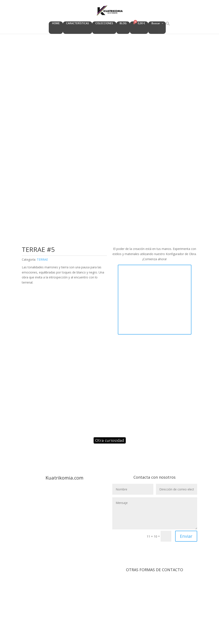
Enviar (186, 536)
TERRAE (42, 259)
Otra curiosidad (110, 440)
